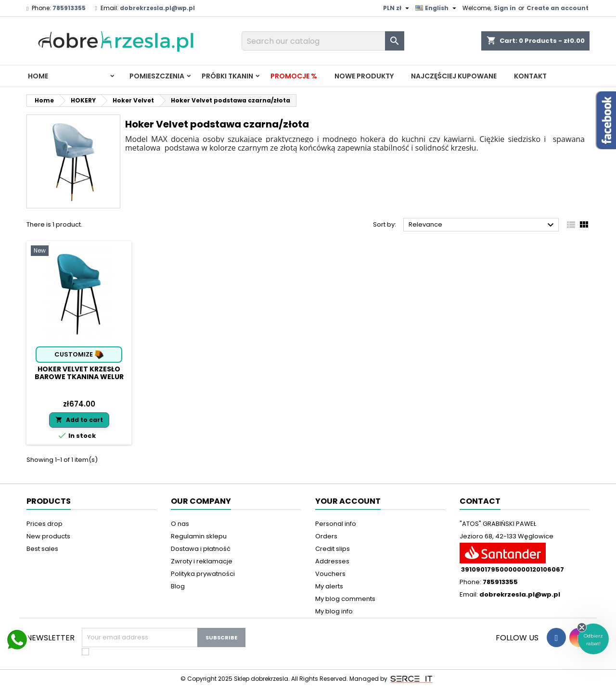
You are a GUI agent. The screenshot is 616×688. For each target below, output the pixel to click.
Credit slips (333, 549)
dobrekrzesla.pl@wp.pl (157, 8)
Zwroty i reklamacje (202, 561)
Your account (348, 501)
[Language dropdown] (437, 8)
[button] (593, 639)
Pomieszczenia (157, 76)
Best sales (42, 549)
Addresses (332, 561)
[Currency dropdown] (397, 8)
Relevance (482, 225)
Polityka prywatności (203, 574)
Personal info (336, 524)
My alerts (329, 586)
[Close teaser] (582, 627)
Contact (480, 501)
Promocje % (294, 76)
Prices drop (45, 524)
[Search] (323, 41)
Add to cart (79, 420)
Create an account (558, 8)
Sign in (505, 8)
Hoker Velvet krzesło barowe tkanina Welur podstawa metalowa (79, 377)
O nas (180, 524)
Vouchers (330, 574)
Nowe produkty (364, 76)
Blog (178, 586)
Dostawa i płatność (201, 549)
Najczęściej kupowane (454, 76)
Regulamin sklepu (199, 536)
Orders (326, 536)
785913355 (69, 8)
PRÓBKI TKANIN (227, 76)
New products (48, 536)
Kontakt (530, 76)
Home (38, 76)
